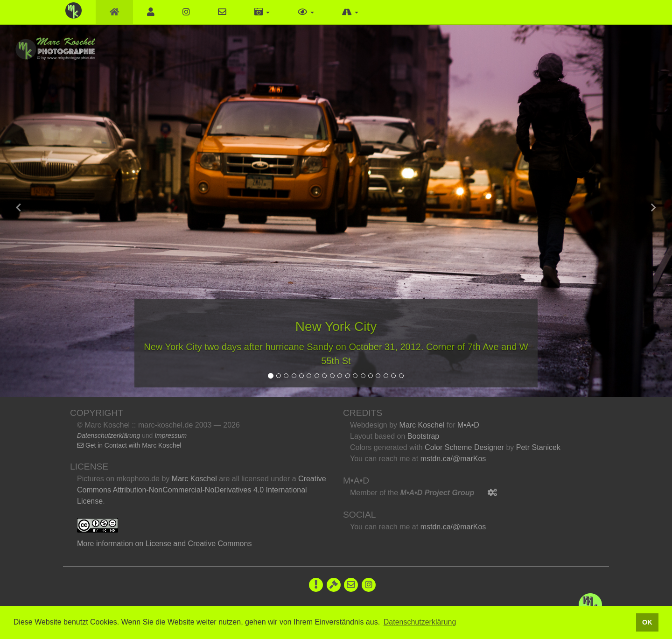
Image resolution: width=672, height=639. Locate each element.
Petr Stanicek (538, 447)
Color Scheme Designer (464, 447)
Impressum (171, 435)
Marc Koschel (194, 479)
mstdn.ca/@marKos (453, 459)
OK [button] (647, 622)
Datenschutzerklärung (108, 435)
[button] (262, 12)
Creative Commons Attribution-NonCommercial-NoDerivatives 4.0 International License (202, 490)
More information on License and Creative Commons (164, 544)
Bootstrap (423, 436)
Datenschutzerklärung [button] (420, 622)
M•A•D (468, 425)
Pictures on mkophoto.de (118, 479)
